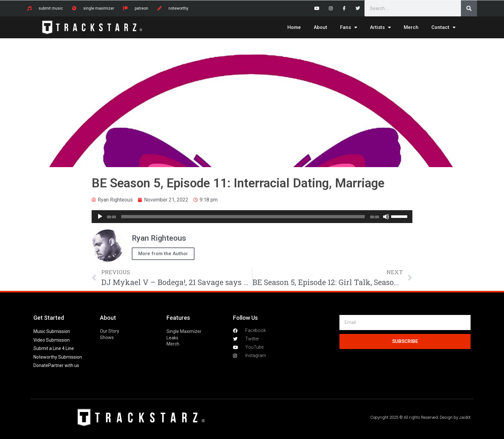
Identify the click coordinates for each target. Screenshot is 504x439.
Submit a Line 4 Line (54, 348)
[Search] (469, 8)
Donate (41, 365)
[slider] (243, 217)
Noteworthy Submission (58, 357)
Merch (411, 27)
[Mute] (386, 217)
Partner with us (64, 365)
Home (294, 27)
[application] (252, 217)
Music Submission (52, 331)
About (320, 27)
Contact (443, 27)
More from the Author (163, 254)
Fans (349, 27)
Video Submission (52, 340)
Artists (380, 27)
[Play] (100, 217)
